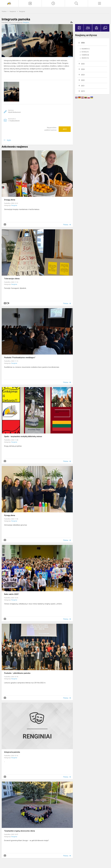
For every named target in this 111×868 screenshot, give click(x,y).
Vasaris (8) (85, 55)
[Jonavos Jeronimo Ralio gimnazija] (9, 3)
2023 (83, 75)
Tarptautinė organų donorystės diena (20, 831)
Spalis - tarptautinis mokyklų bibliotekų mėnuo (23, 436)
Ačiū (65, 129)
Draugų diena (10, 200)
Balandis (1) (86, 49)
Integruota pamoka (12, 752)
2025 (83, 64)
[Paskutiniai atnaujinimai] (53, 3)
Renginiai (22, 11)
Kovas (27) (85, 52)
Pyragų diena (10, 515)
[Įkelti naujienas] (30, 3)
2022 (83, 80)
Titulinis (4, 11)
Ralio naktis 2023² (11, 594)
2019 (83, 91)
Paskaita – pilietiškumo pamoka (17, 673)
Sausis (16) (85, 58)
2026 (83, 43)
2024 (83, 69)
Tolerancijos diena (12, 279)
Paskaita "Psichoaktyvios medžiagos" (20, 358)
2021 (83, 86)
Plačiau (66, 225)
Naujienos (13, 11)
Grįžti (9, 140)
